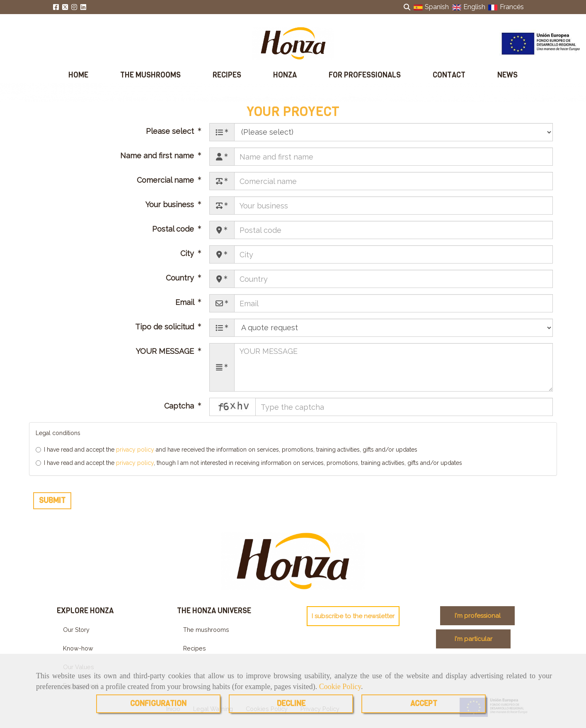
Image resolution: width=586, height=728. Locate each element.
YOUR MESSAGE (166, 357)
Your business (171, 211)
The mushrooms (206, 636)
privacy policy (135, 455)
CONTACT (449, 75)
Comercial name (166, 186)
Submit (52, 506)
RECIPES (227, 75)
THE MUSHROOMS (150, 75)
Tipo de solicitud (166, 333)
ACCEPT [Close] (424, 704)
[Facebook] (56, 7)
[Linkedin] (83, 7)
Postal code (174, 235)
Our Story (76, 636)
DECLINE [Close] (291, 704)
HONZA (285, 75)
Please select (171, 137)
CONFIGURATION (158, 704)
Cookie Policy (340, 687)
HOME (78, 75)
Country (181, 284)
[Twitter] (65, 7)
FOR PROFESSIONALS (365, 75)
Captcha (180, 412)
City (188, 260)
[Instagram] (74, 7)
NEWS (507, 75)
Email (186, 308)
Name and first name (158, 162)
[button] (353, 622)
